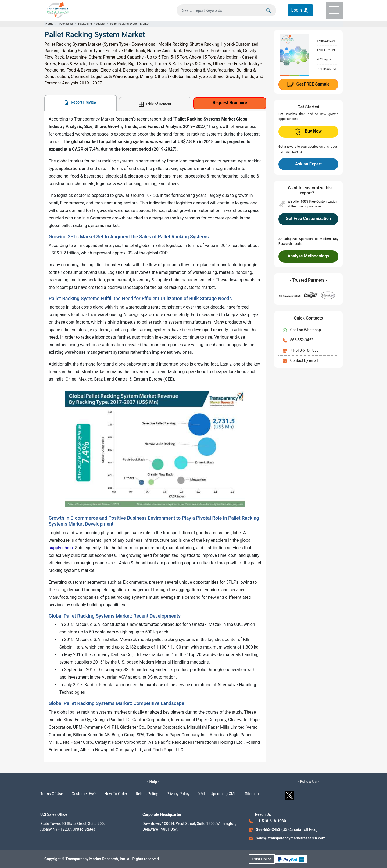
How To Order (116, 794)
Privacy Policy (178, 794)
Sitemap (252, 794)
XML (202, 794)
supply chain (61, 548)
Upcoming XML (224, 794)
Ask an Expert (308, 164)
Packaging (66, 24)
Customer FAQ (84, 794)
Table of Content (155, 104)
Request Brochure (230, 103)
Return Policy (147, 794)
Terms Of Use (52, 794)
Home (49, 24)
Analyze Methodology (308, 256)
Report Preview (80, 102)
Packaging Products (91, 24)
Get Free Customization (308, 219)
